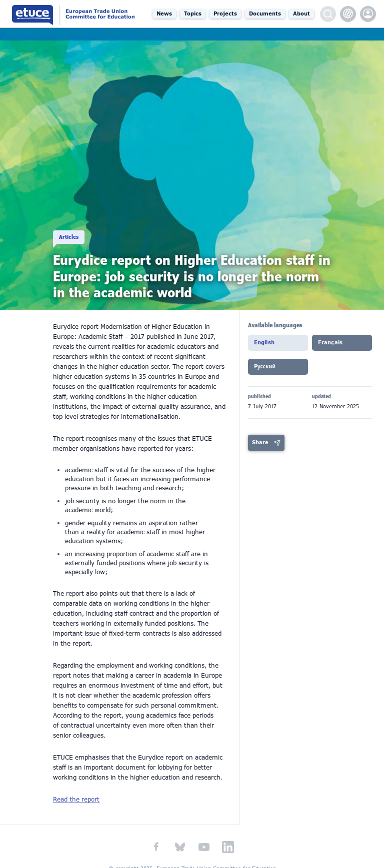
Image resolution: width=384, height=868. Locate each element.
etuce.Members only (368, 14)
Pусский (265, 363)
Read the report (76, 800)
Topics (193, 14)
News (164, 14)
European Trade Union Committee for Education (75, 14)
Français (330, 343)
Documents (265, 14)
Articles (69, 230)
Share (260, 434)
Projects (225, 14)
